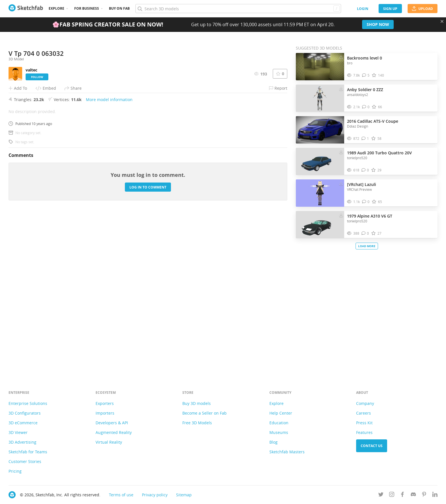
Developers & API (112, 423)
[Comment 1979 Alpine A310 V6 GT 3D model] (365, 233)
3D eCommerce (23, 423)
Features (364, 432)
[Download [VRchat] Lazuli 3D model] (341, 183)
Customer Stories (25, 461)
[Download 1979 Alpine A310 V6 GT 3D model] (341, 215)
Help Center (281, 413)
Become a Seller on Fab (205, 413)
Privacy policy (155, 495)
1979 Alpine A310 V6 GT (370, 216)
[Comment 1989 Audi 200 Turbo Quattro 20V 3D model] (365, 170)
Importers (105, 413)
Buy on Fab (119, 8)
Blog (273, 442)
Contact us (372, 446)
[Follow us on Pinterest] (424, 495)
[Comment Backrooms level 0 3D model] (366, 75)
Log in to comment (148, 344)
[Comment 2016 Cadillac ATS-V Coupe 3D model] (365, 139)
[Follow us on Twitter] (381, 495)
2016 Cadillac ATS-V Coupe (373, 121)
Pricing (15, 471)
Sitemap (184, 495)
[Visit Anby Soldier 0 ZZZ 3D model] (320, 98)
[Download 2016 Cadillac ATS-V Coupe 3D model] (341, 120)
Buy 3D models (197, 403)
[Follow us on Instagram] (392, 495)
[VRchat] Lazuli (362, 184)
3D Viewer (18, 432)
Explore (56, 8)
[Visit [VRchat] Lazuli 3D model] (320, 193)
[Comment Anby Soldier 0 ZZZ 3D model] (366, 107)
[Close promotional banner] (442, 21)
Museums (279, 432)
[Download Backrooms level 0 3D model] (341, 57)
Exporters (105, 403)
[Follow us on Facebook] (402, 495)
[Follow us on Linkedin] (435, 495)
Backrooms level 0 (365, 58)
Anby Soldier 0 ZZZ (365, 90)
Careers (364, 413)
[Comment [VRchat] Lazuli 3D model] (366, 202)
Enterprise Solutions (28, 403)
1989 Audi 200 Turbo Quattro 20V (379, 153)
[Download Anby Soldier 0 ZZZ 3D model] (341, 88)
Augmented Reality (114, 432)
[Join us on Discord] (413, 495)
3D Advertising (22, 442)
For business (87, 8)
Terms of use (121, 495)
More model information (109, 256)
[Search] (238, 9)
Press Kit (364, 423)
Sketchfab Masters (287, 452)
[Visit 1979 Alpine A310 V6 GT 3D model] (320, 225)
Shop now (378, 24)
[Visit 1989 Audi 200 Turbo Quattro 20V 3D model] (320, 161)
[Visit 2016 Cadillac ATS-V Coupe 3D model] (320, 130)
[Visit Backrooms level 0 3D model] (320, 67)
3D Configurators (25, 413)
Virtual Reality (109, 442)
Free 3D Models (197, 423)
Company (365, 403)
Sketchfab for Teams (28, 452)
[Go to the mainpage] (26, 9)
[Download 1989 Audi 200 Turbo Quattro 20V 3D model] (341, 151)
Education (279, 423)
